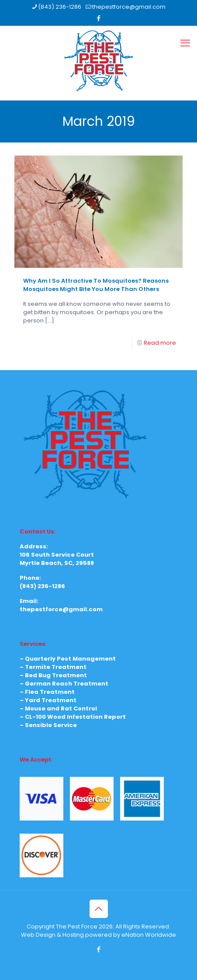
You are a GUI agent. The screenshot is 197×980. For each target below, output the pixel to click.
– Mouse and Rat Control (58, 708)
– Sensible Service (48, 725)
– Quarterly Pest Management (68, 659)
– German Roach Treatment (64, 684)
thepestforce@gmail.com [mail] (129, 7)
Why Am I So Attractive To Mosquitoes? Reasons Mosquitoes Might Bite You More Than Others (96, 285)
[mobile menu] (185, 43)
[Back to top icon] (99, 909)
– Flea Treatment (47, 692)
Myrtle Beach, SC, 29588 (57, 563)
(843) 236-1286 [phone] (60, 7)
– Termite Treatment (53, 667)
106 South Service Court (57, 555)
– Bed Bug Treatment (53, 675)
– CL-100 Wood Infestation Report (73, 717)
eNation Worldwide (149, 935)
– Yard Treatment (48, 700)
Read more (160, 343)
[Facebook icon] (99, 18)
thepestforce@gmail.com (61, 609)
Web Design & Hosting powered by (71, 935)
